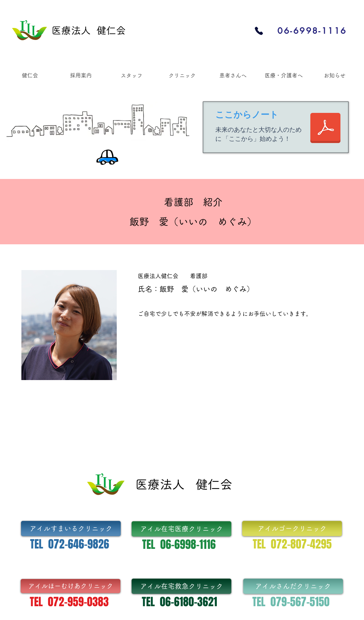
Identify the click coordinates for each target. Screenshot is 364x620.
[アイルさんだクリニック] (293, 586)
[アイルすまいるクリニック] (71, 529)
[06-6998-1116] (312, 31)
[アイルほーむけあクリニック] (71, 586)
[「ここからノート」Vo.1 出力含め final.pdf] (325, 129)
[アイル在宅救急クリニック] (181, 586)
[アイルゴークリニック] (292, 529)
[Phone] (259, 31)
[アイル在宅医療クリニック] (181, 529)
